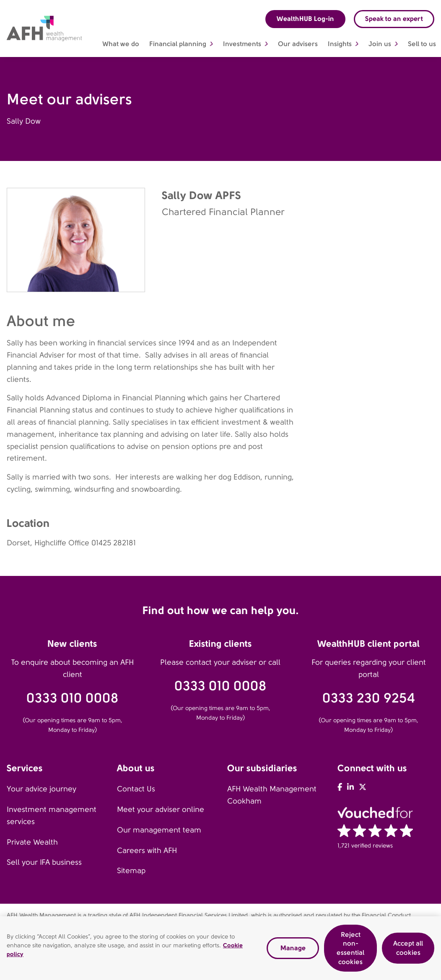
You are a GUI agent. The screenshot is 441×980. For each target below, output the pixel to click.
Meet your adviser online (161, 809)
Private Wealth (32, 842)
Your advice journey (42, 789)
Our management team (159, 830)
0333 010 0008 (73, 698)
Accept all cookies (408, 951)
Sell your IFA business (44, 862)
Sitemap (131, 871)
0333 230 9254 (369, 698)
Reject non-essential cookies (350, 951)
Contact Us (136, 789)
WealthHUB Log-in (305, 19)
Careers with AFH (147, 850)
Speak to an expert (394, 19)
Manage (293, 951)
